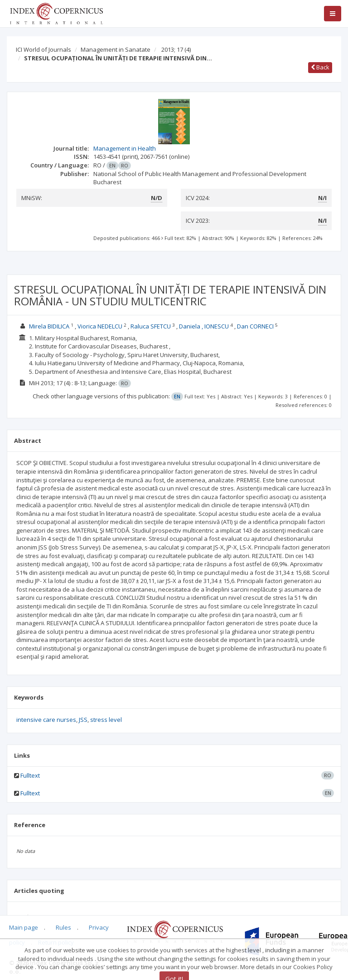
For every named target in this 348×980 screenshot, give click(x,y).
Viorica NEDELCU (100, 326)
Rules (63, 927)
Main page (24, 927)
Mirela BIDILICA (49, 326)
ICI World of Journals (43, 49)
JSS (83, 720)
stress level (106, 720)
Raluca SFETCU (151, 326)
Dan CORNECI (255, 326)
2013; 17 (176, 49)
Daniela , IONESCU (204, 326)
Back (320, 67)
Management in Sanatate (116, 49)
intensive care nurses (46, 720)
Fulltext (30, 775)
